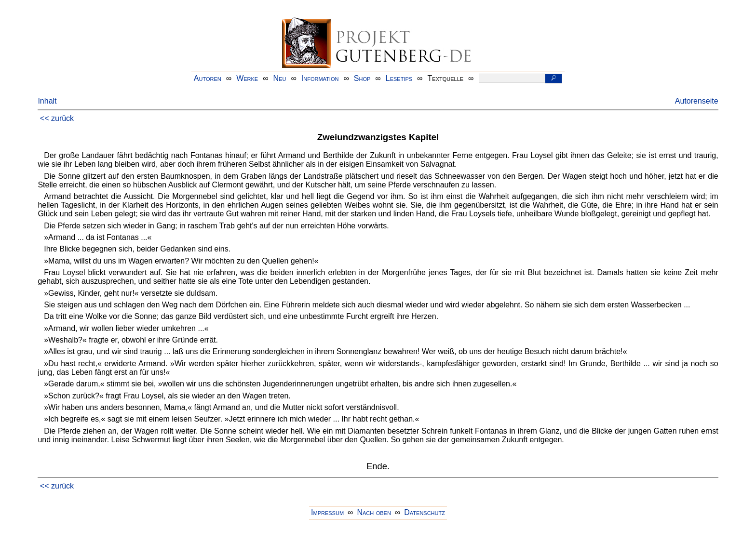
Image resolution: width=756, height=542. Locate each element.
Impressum (327, 512)
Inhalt (47, 101)
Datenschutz (425, 512)
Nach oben (374, 512)
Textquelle (446, 78)
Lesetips (399, 78)
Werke (247, 78)
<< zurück (57, 118)
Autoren (208, 78)
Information (320, 78)
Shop (362, 78)
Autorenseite (697, 101)
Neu (280, 78)
